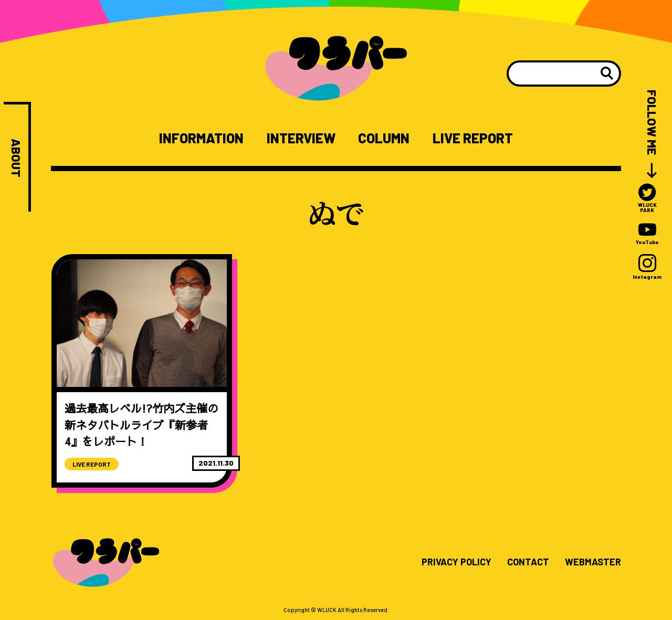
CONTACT (528, 562)
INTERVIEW (301, 138)
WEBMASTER (593, 562)
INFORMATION (201, 138)
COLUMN (384, 138)
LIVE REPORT (473, 138)
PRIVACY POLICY (456, 562)
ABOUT (16, 158)
